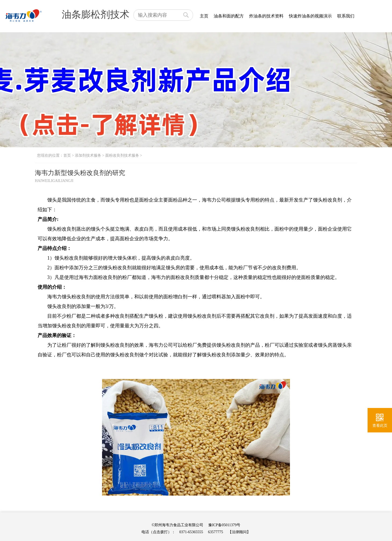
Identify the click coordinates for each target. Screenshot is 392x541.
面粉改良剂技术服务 (122, 155)
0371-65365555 (191, 532)
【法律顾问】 (239, 532)
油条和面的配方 (229, 16)
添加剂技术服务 (88, 155)
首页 (67, 155)
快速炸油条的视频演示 (310, 16)
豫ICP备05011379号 (224, 525)
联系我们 (346, 16)
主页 (204, 16)
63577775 (216, 532)
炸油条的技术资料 (266, 16)
